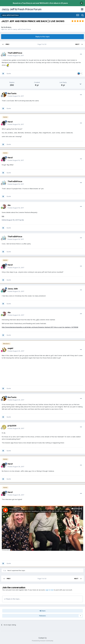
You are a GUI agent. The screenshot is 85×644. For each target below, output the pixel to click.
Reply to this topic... (12, 599)
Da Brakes (7, 27)
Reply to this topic (43, 37)
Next (77, 44)
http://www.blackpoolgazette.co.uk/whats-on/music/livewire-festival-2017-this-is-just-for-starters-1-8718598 (40, 327)
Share (43, 611)
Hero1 (9, 570)
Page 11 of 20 (42, 44)
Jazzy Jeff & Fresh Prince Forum (22, 9)
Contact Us (43, 638)
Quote (9, 73)
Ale (9, 205)
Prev (7, 44)
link (3, 216)
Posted (16, 55)
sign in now (49, 590)
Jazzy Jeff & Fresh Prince (22, 29)
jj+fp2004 (12, 426)
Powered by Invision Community (43, 641)
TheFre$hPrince (15, 53)
